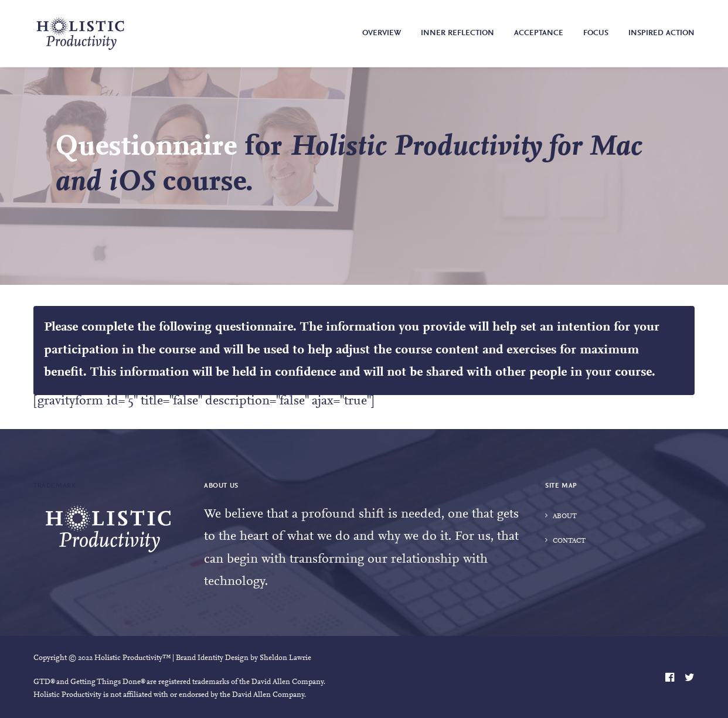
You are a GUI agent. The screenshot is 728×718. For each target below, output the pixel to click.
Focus (596, 33)
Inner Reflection (457, 33)
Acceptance (539, 33)
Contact (569, 541)
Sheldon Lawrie (285, 658)
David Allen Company (288, 682)
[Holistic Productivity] (80, 33)
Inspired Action (661, 33)
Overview (382, 33)
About (565, 516)
